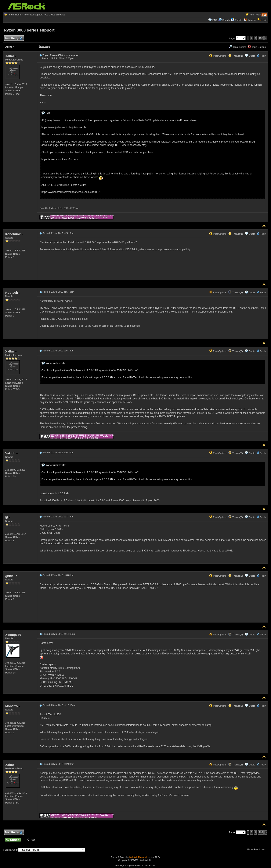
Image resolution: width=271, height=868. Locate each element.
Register (252, 20)
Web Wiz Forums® (138, 857)
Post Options (218, 56)
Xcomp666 (14, 635)
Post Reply (13, 38)
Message (45, 46)
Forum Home (15, 15)
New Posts (255, 15)
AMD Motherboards (55, 15)
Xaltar (11, 56)
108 (261, 38)
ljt (8, 517)
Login (264, 20)
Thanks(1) (235, 56)
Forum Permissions (257, 849)
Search (226, 20)
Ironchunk (14, 234)
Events (237, 20)
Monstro (13, 706)
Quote (252, 56)
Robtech (13, 293)
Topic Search (238, 47)
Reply (263, 56)
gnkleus (12, 576)
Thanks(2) (235, 292)
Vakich (12, 453)
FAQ (215, 20)
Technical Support (33, 15)
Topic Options (257, 47)
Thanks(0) (235, 351)
